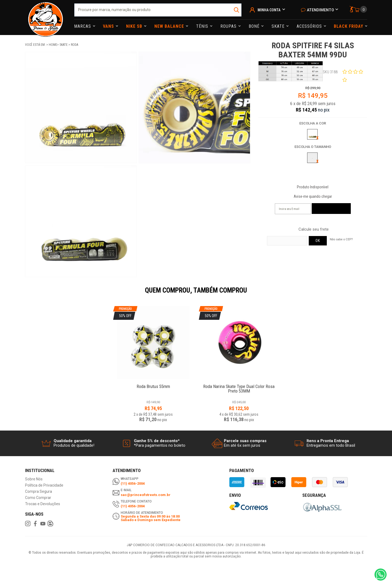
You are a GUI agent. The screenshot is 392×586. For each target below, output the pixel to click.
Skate (279, 26)
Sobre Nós (34, 479)
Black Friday (349, 26)
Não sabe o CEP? (341, 239)
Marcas (83, 26)
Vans (109, 26)
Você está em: (36, 45)
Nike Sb (135, 26)
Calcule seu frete (314, 229)
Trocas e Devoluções (43, 504)
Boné (255, 26)
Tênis (203, 26)
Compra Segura (39, 492)
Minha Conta (269, 10)
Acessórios (310, 26)
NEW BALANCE (170, 26)
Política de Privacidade (44, 485)
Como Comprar (38, 498)
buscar (237, 10)
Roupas (229, 26)
